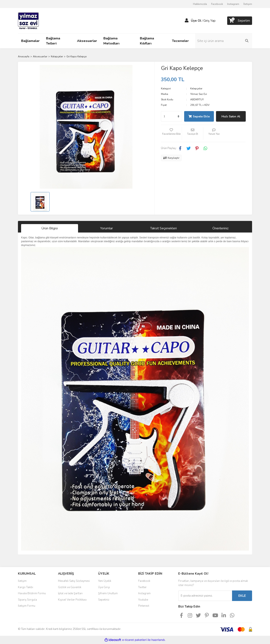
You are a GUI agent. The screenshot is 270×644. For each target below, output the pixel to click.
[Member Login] (187, 21)
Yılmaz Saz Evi (199, 94)
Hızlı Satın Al (231, 116)
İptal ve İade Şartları (70, 593)
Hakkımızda (200, 4)
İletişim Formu (27, 606)
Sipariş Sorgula (27, 600)
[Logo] (28, 20)
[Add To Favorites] (171, 133)
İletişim (248, 4)
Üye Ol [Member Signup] (196, 21)
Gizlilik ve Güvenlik (70, 587)
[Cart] (240, 21)
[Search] (224, 41)
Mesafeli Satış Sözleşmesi (74, 581)
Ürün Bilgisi (50, 228)
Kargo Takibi (26, 587)
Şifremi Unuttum (108, 593)
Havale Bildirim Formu (32, 593)
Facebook (217, 4)
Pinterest (144, 606)
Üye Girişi (104, 587)
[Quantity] (171, 116)
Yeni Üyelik (105, 581)
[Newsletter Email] (205, 596)
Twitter (142, 587)
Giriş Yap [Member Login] (209, 21)
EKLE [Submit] (242, 596)
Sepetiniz (104, 600)
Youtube (143, 600)
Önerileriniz (220, 228)
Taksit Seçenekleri (163, 228)
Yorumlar (107, 228)
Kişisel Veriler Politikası (72, 600)
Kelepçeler (196, 89)
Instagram (233, 4)
